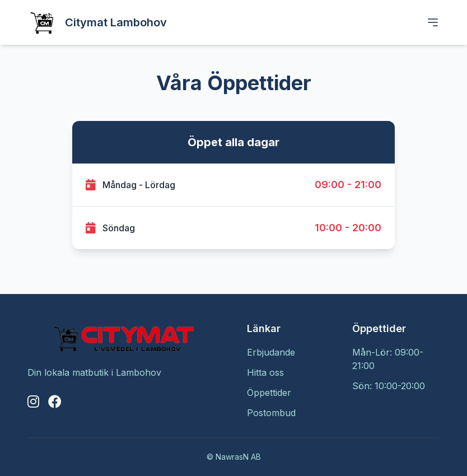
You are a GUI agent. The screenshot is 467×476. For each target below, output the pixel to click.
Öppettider (269, 393)
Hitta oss (265, 372)
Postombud (271, 413)
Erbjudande (271, 352)
